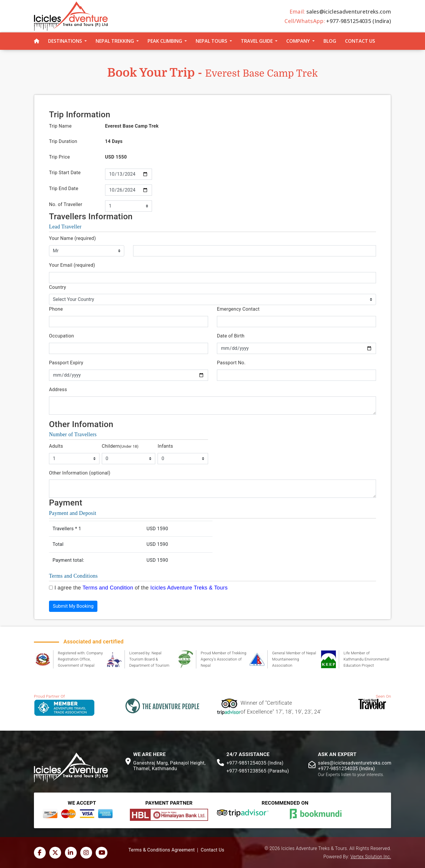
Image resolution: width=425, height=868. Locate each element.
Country (58, 287)
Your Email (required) (72, 265)
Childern (120, 446)
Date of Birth (231, 336)
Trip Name (60, 126)
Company (298, 41)
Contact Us (360, 41)
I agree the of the (141, 588)
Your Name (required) (72, 238)
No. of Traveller (66, 204)
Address (58, 389)
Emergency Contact (238, 309)
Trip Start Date (65, 173)
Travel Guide (257, 41)
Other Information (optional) (80, 473)
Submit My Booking (73, 606)
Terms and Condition (108, 588)
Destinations (65, 41)
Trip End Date (64, 188)
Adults (56, 446)
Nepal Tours (211, 41)
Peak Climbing (165, 41)
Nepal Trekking (115, 41)
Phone (56, 309)
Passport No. (231, 363)
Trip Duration (63, 141)
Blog (330, 41)
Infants (165, 446)
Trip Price (59, 157)
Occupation (62, 336)
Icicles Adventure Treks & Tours (189, 588)
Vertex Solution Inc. (371, 857)
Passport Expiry (66, 363)
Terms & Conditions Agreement (162, 850)
